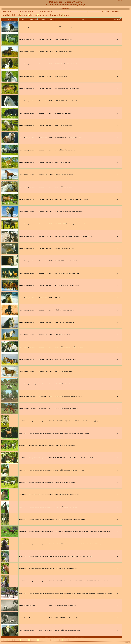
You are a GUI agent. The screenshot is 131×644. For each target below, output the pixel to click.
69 (27, 15)
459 (43, 15)
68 (25, 15)
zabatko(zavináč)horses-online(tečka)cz (65, 5)
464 (58, 15)
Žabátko (128, 643)
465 (61, 15)
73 (36, 15)
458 (41, 15)
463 (55, 15)
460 (46, 15)
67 (22, 15)
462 (52, 15)
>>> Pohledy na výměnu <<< (123, 1)
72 (34, 15)
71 (31, 15)
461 (49, 15)
